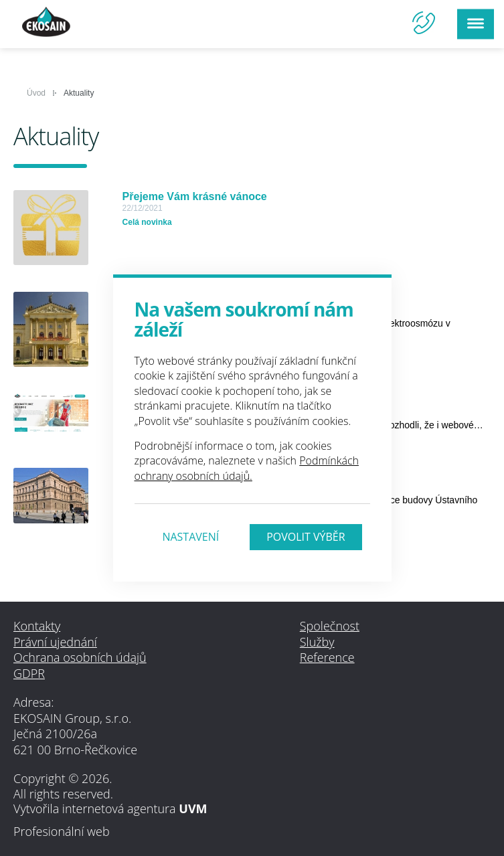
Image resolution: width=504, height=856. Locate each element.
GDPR (29, 673)
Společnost (330, 626)
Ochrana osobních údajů (80, 657)
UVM (193, 808)
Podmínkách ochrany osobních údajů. (247, 468)
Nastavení (190, 537)
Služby (317, 642)
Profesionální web (62, 831)
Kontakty (37, 626)
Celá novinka (147, 222)
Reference (327, 657)
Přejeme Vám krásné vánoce (195, 196)
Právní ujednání (55, 642)
